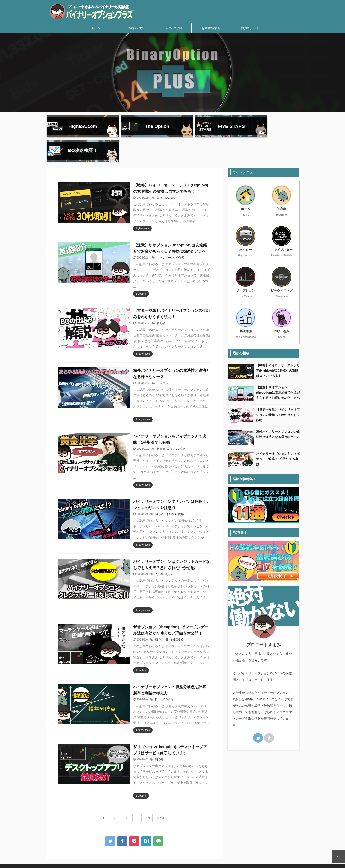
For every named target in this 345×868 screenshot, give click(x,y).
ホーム (96, 28)
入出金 (159, 552)
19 (148, 796)
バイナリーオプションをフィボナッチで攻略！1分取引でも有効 (278, 437)
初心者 (180, 235)
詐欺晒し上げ (249, 28)
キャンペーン (165, 235)
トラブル (162, 361)
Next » (162, 796)
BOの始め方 (134, 28)
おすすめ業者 (211, 28)
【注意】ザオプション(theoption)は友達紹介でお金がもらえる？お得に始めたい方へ (278, 370)
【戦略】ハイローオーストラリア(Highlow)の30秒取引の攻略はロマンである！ (278, 348)
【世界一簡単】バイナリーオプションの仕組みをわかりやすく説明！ (278, 393)
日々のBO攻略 (172, 28)
